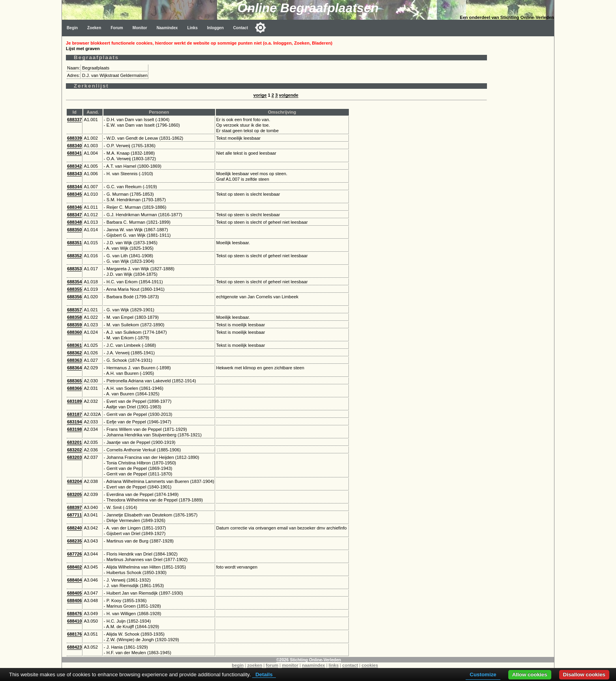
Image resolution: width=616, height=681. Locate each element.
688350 (74, 230)
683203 (74, 457)
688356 (74, 297)
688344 (74, 187)
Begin (72, 28)
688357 (74, 310)
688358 (74, 317)
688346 (74, 207)
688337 (74, 120)
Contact (241, 28)
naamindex (313, 665)
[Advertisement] (522, 155)
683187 (74, 414)
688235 (74, 541)
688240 (74, 528)
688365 (74, 381)
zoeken (255, 665)
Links (192, 28)
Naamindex (167, 28)
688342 (74, 166)
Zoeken (94, 28)
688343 (74, 174)
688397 (74, 507)
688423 (74, 647)
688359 (74, 325)
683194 (74, 422)
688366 (74, 388)
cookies (370, 665)
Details (264, 674)
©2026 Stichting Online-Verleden (309, 660)
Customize (483, 674)
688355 (74, 289)
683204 (74, 481)
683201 (74, 442)
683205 (74, 494)
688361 (74, 345)
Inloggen (215, 28)
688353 (74, 269)
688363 (74, 360)
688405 (74, 593)
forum (272, 665)
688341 (74, 153)
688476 (74, 614)
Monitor (140, 28)
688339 (74, 138)
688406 (74, 601)
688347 (74, 215)
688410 (74, 621)
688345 (74, 194)
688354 (74, 282)
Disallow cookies (584, 674)
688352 (74, 256)
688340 (74, 146)
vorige (260, 95)
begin (238, 665)
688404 (74, 580)
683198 (74, 429)
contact (350, 665)
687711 (74, 515)
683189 (74, 401)
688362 (74, 353)
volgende (289, 95)
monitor (290, 665)
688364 (74, 368)
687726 (74, 554)
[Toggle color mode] (260, 28)
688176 (74, 634)
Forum (117, 28)
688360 (74, 332)
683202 (74, 450)
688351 (74, 243)
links (334, 665)
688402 (74, 567)
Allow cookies (530, 674)
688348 (74, 222)
